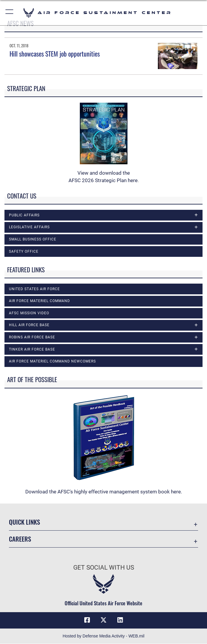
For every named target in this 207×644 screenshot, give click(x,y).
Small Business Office (33, 239)
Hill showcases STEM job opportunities (55, 54)
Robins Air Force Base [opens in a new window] (32, 337)
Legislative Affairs (29, 227)
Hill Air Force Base (29, 325)
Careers (20, 539)
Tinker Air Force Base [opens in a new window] (32, 349)
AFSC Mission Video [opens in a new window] (29, 313)
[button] (10, 13)
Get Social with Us (104, 568)
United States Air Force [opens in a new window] (34, 289)
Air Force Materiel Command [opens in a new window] (39, 301)
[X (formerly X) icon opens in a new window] (104, 620)
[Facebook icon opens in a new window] (87, 620)
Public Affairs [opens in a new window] (24, 215)
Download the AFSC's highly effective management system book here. (104, 492)
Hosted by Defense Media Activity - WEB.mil (104, 636)
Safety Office (24, 251)
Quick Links (24, 522)
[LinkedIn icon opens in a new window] (120, 620)
